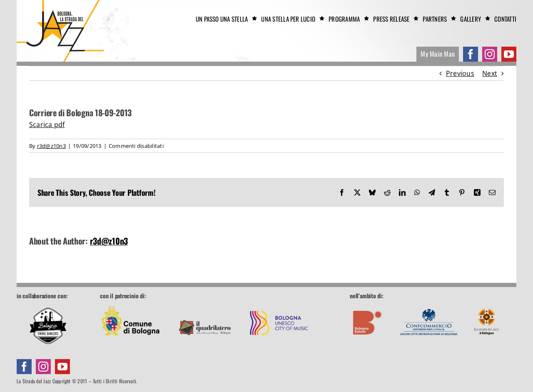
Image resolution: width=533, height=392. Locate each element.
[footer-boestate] (368, 304)
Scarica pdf (47, 125)
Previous (460, 73)
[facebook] (471, 54)
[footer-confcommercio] (429, 304)
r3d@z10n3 (51, 146)
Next (490, 73)
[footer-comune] (131, 304)
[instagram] (490, 54)
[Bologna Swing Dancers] (48, 326)
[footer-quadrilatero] (205, 304)
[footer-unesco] (279, 304)
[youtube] (509, 54)
